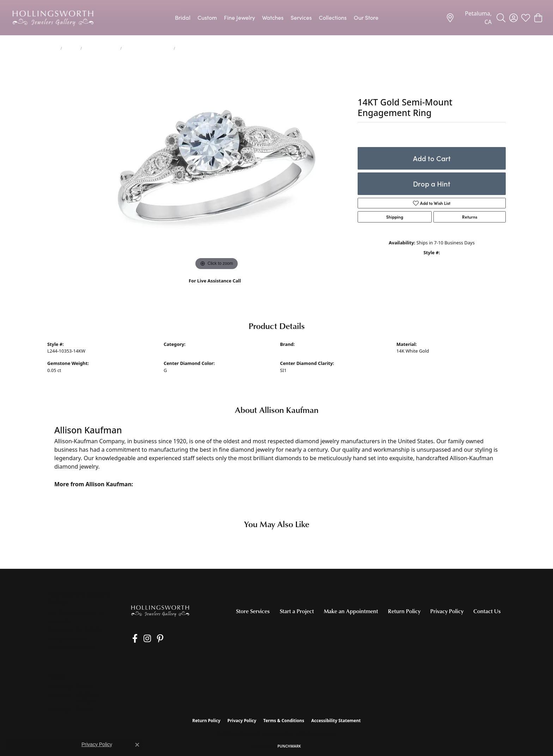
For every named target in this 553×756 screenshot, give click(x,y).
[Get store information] (71, 648)
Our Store (366, 17)
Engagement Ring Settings (148, 48)
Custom (207, 17)
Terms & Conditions (284, 721)
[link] (469, 18)
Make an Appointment (351, 611)
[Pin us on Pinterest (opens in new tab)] (153, 639)
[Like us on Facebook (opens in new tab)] (132, 639)
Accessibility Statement (336, 721)
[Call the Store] (68, 639)
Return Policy (404, 611)
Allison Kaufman (297, 351)
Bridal (183, 17)
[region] (217, 166)
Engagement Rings (101, 48)
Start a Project (297, 611)
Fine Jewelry (239, 17)
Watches (273, 17)
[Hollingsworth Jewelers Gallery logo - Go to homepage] (53, 18)
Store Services (253, 611)
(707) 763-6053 (215, 288)
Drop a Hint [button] (432, 184)
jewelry (71, 48)
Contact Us (487, 611)
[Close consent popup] (137, 745)
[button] (501, 18)
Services (301, 17)
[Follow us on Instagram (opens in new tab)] (142, 639)
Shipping (395, 217)
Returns (470, 217)
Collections (333, 17)
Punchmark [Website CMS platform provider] (289, 746)
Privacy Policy (447, 611)
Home (53, 48)
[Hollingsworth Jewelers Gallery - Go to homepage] (160, 611)
